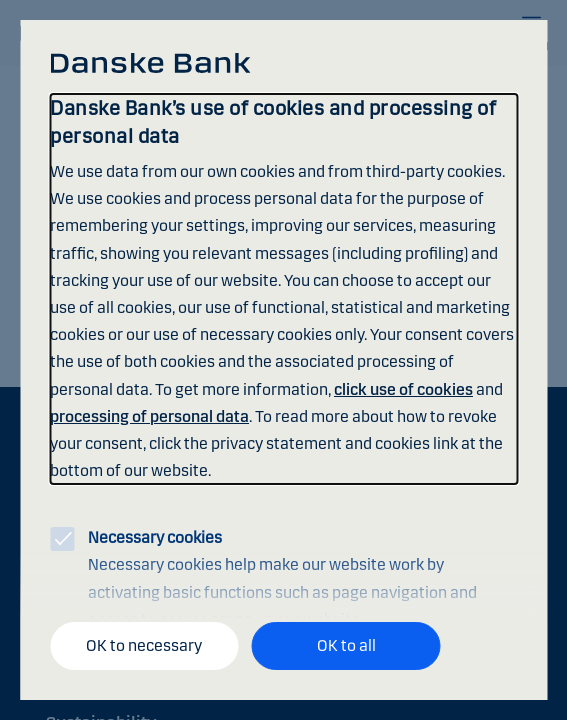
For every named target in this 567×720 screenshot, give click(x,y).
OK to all (346, 645)
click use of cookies (403, 389)
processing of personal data (149, 416)
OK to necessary (144, 645)
